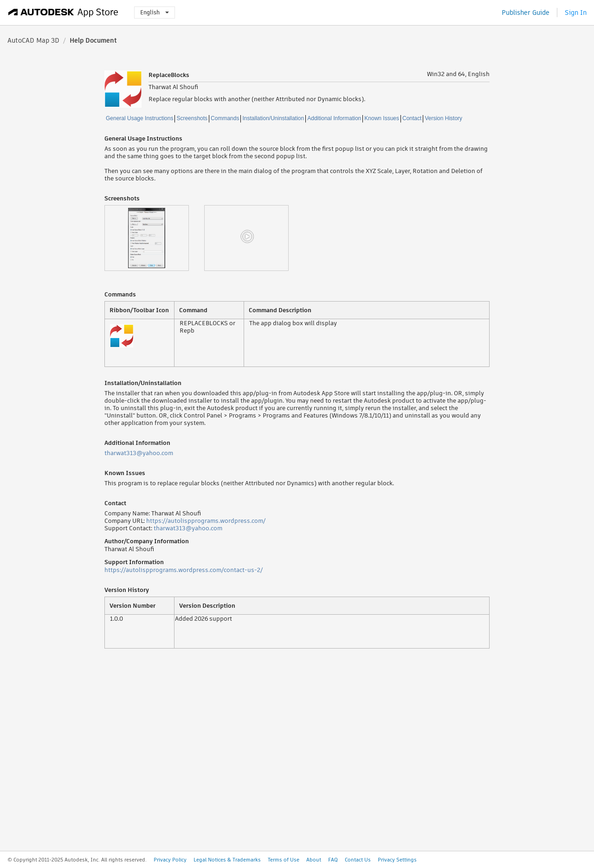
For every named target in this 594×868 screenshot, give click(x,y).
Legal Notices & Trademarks (227, 860)
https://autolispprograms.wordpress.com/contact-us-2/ (184, 570)
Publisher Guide (526, 13)
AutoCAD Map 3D (33, 40)
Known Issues (382, 118)
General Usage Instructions (139, 118)
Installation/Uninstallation (273, 118)
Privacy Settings (397, 860)
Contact (412, 118)
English (155, 12)
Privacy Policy (170, 860)
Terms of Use (284, 860)
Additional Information (334, 118)
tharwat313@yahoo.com (139, 453)
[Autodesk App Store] (63, 13)
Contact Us (358, 860)
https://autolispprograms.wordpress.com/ (206, 521)
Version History (443, 118)
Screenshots (192, 118)
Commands (225, 118)
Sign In (576, 13)
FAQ (333, 860)
